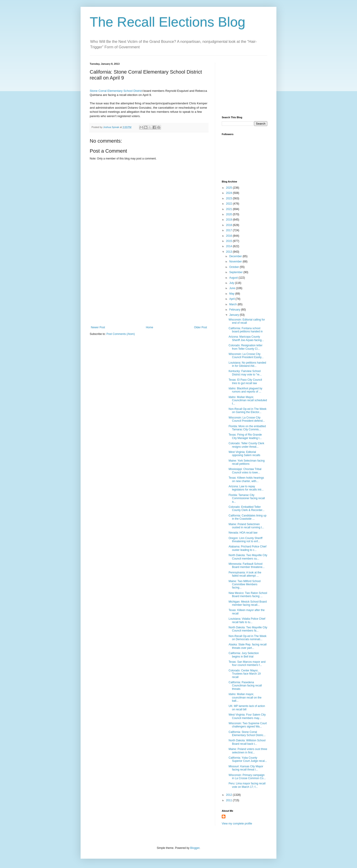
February (235, 310)
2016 (229, 236)
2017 (229, 230)
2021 (229, 209)
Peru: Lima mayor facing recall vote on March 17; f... (247, 785)
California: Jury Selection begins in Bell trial (244, 655)
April (232, 299)
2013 (229, 252)
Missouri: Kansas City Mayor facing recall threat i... (246, 768)
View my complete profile (237, 824)
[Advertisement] (149, 292)
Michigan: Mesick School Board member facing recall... (248, 603)
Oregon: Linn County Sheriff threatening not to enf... (246, 540)
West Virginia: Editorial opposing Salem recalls (244, 454)
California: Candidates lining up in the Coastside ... (247, 517)
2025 (229, 188)
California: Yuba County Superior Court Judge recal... (248, 759)
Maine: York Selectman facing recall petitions (247, 462)
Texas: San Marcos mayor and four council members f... (247, 663)
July (232, 283)
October (235, 267)
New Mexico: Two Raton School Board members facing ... (248, 595)
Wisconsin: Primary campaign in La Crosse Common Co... (247, 777)
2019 (229, 220)
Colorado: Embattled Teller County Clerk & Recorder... (247, 508)
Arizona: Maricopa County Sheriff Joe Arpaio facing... (246, 338)
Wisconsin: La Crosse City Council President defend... (247, 419)
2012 (229, 795)
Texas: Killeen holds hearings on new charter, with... (246, 479)
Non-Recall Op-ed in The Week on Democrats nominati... (247, 638)
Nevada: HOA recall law (243, 533)
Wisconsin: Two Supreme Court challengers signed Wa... (248, 725)
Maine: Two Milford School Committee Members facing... (245, 584)
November (236, 262)
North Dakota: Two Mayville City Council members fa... (248, 629)
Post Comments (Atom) (121, 334)
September (236, 272)
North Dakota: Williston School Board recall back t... (247, 742)
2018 (229, 225)
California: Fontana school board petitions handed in (246, 330)
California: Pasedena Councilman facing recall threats (245, 686)
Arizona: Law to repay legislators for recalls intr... (246, 488)
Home (150, 327)
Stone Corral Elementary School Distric (116, 91)
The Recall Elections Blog (168, 22)
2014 (229, 246)
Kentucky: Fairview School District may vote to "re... (245, 373)
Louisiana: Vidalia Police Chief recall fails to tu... (247, 620)
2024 (229, 193)
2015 (229, 241)
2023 (229, 198)
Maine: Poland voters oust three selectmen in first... (248, 751)
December (236, 256)
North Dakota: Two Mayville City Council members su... (248, 557)
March (233, 304)
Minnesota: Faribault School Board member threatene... (247, 565)
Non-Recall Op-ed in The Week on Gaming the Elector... (247, 411)
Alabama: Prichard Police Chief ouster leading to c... (247, 548)
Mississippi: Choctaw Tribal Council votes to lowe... (245, 471)
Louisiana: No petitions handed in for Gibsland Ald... (247, 364)
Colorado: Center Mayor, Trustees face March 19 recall (245, 674)
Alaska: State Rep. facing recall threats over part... (248, 646)
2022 (229, 204)
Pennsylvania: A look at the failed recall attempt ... (245, 574)
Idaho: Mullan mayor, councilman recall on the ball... (245, 697)
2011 (229, 800)
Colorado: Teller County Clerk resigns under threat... (246, 445)
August (234, 278)
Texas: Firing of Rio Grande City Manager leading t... (245, 436)
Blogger (195, 848)
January (235, 315)
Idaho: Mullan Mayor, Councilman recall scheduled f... (248, 400)
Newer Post (98, 327)
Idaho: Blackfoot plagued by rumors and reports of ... (245, 390)
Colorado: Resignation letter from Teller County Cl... (246, 347)
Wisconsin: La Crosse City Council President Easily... (246, 356)
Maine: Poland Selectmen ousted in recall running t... (246, 526)
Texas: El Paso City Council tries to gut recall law (245, 381)
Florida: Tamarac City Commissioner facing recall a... (247, 498)
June (233, 288)
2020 (229, 214)
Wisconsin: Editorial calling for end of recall (247, 321)
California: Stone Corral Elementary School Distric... (247, 734)
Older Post (200, 327)
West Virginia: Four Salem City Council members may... (247, 716)
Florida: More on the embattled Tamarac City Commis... (247, 428)
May (232, 294)
